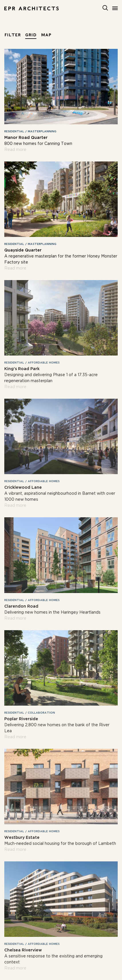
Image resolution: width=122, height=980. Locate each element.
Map (46, 35)
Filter (12, 35)
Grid (31, 35)
